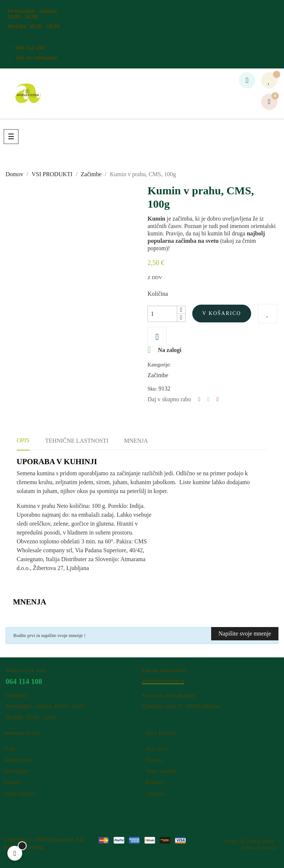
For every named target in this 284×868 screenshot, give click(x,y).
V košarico (222, 313)
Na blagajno (16, 771)
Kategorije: (159, 365)
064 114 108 (30, 48)
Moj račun (156, 749)
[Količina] (162, 314)
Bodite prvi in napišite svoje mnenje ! (50, 635)
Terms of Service (259, 848)
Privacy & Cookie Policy (249, 841)
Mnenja (136, 441)
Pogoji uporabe (19, 793)
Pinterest (217, 399)
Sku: (152, 389)
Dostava (154, 760)
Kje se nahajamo (37, 58)
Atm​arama (61, 840)
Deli (199, 399)
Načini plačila (18, 760)
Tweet (209, 399)
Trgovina (155, 793)
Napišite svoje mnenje (245, 634)
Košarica (155, 782)
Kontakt (12, 782)
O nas (10, 749)
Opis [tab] (23, 440)
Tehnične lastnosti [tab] (77, 441)
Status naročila (161, 771)
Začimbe (158, 375)
